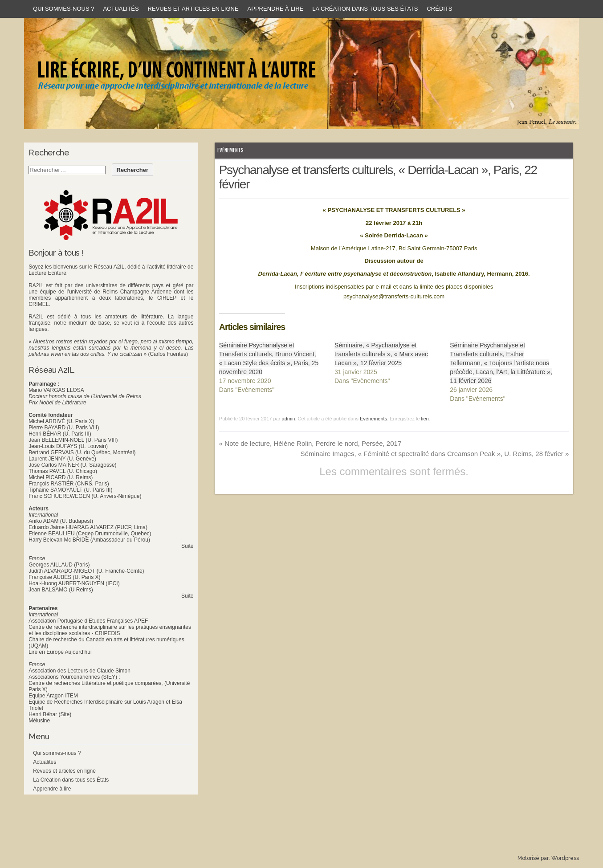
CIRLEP (167, 298)
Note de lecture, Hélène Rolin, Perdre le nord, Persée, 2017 (310, 443)
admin (289, 419)
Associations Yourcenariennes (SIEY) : (74, 677)
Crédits (439, 9)
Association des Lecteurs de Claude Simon (79, 671)
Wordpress (565, 858)
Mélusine (39, 721)
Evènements (230, 150)
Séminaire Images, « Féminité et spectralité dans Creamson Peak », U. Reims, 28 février (435, 454)
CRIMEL (39, 304)
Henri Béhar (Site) (50, 714)
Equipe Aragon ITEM (53, 696)
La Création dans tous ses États (365, 9)
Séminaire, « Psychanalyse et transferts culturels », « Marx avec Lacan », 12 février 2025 (381, 354)
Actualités (121, 9)
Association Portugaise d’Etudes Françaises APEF (88, 621)
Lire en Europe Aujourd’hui (60, 652)
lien (425, 419)
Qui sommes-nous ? (63, 9)
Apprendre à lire (276, 9)
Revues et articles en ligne (193, 9)
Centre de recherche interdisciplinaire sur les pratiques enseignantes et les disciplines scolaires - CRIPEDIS (110, 630)
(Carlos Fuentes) (168, 354)
